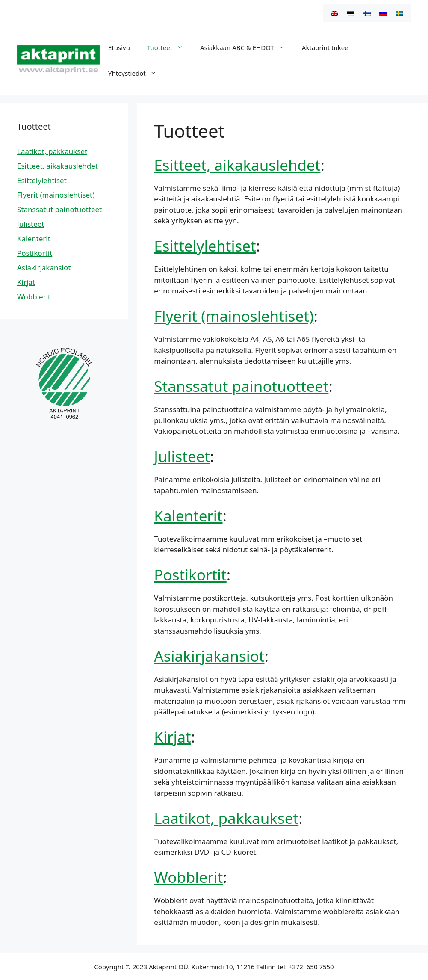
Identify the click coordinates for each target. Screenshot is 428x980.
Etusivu (119, 47)
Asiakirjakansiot (209, 656)
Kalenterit (188, 516)
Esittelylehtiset (205, 246)
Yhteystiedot (137, 73)
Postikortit (190, 575)
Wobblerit (188, 877)
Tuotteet (169, 47)
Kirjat (172, 737)
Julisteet (182, 456)
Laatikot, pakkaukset (226, 818)
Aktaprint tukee (325, 47)
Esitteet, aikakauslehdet (237, 165)
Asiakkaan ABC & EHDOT (247, 47)
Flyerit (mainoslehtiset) (234, 316)
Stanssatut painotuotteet (241, 386)
